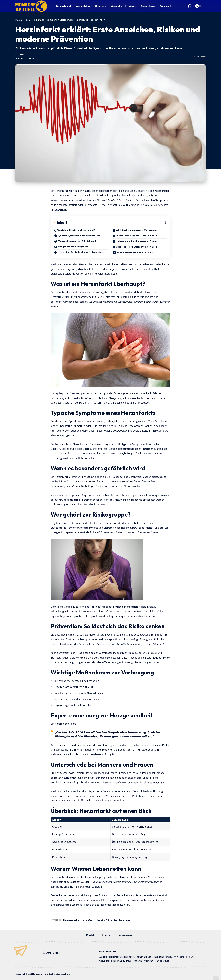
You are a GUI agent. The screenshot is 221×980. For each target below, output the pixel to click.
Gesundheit (22, 55)
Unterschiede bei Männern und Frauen (137, 242)
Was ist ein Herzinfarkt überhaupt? (76, 230)
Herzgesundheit (72, 920)
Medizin (100, 920)
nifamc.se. (61, 210)
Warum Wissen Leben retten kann (135, 253)
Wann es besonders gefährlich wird (77, 241)
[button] (189, 6)
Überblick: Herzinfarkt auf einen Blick (136, 247)
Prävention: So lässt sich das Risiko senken (80, 252)
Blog (30, 20)
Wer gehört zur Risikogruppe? (74, 247)
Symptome (125, 920)
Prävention (111, 920)
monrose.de (152, 205)
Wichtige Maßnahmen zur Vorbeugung (137, 231)
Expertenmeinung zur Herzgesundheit (137, 236)
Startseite (20, 20)
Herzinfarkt (88, 920)
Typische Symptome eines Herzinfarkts (79, 236)
